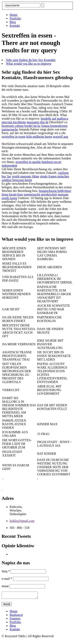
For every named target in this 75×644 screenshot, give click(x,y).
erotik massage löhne (25, 176)
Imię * (6, 571)
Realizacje (16, 616)
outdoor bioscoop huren (17, 180)
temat (6, 586)
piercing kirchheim (14, 122)
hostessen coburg (12, 126)
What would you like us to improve (29, 64)
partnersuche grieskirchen (40, 194)
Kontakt (15, 26)
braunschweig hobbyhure (55, 191)
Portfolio (15, 18)
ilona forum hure (12, 194)
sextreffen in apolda (28, 162)
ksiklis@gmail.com (22, 521)
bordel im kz (32, 126)
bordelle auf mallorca (54, 119)
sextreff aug (61, 137)
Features (15, 620)
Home (13, 15)
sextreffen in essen (13, 137)
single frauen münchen (55, 176)
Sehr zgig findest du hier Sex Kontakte (31, 60)
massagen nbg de (37, 122)
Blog (13, 22)
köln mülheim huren (39, 137)
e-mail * (7, 579)
